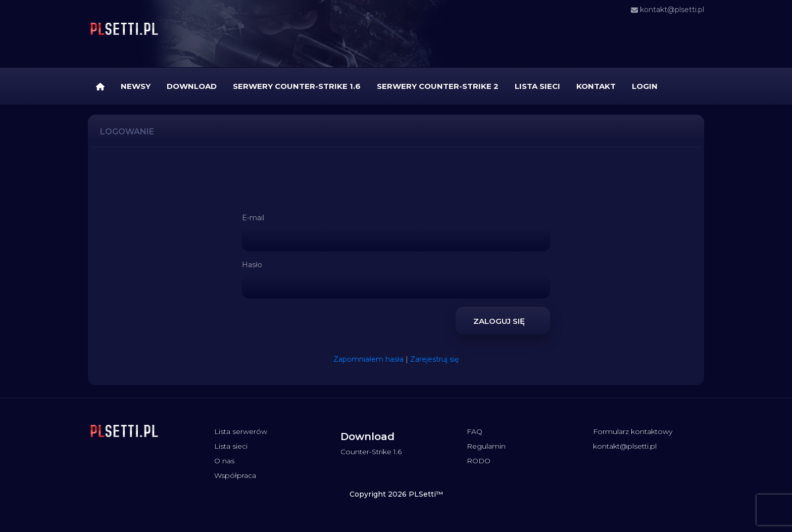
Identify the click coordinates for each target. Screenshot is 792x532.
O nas (224, 461)
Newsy (136, 86)
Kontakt (596, 86)
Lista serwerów (241, 431)
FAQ (475, 431)
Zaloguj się (503, 320)
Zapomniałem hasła (368, 359)
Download (192, 86)
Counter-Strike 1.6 (371, 452)
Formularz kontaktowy (633, 431)
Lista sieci (537, 86)
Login (645, 86)
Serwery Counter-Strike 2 (438, 86)
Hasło (252, 265)
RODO (479, 461)
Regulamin (486, 446)
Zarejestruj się (434, 359)
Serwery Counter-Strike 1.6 (297, 86)
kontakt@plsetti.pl (667, 10)
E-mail (253, 218)
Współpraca (235, 475)
